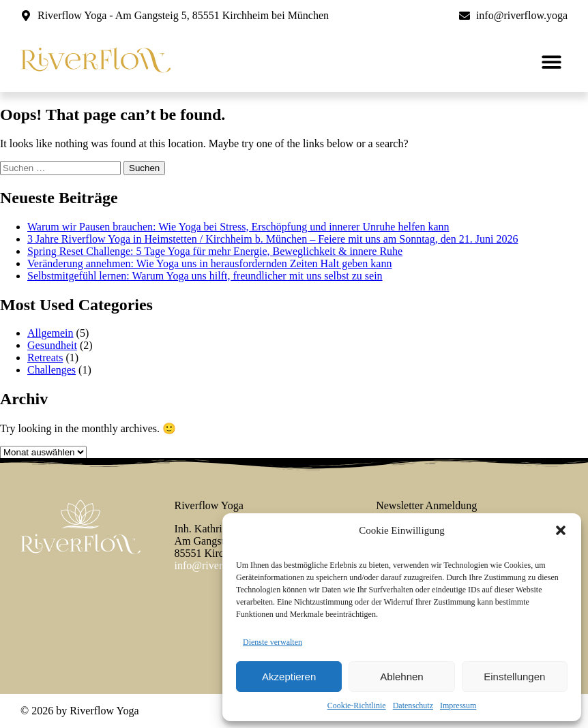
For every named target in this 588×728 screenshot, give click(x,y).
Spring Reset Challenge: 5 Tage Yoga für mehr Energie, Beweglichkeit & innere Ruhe (215, 251)
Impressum (458, 706)
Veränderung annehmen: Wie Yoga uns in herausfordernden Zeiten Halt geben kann (209, 263)
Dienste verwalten (273, 642)
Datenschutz (413, 706)
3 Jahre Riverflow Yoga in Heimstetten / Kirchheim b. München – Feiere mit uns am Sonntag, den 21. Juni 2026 (273, 239)
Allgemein (50, 333)
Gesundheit (52, 345)
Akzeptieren (289, 677)
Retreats (45, 358)
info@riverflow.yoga (220, 565)
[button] (561, 530)
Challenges (52, 370)
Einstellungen (514, 677)
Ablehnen (401, 677)
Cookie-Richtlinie (357, 706)
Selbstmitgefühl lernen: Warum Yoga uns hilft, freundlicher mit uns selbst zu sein (205, 276)
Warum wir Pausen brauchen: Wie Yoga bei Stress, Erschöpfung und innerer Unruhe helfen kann (238, 227)
